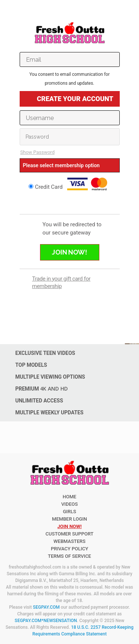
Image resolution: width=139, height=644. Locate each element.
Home (69, 497)
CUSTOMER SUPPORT (69, 534)
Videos (69, 504)
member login (69, 519)
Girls (70, 512)
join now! (69, 526)
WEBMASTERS (69, 541)
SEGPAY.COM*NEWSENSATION (46, 621)
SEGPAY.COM (46, 607)
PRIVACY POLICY (69, 549)
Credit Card (69, 184)
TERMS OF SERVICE (69, 556)
